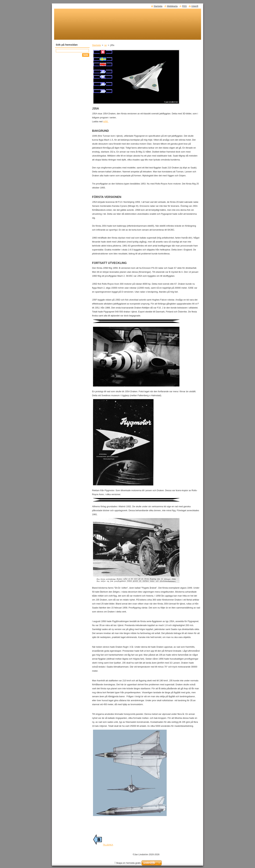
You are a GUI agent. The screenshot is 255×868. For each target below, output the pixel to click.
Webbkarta (172, 6)
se (106, 45)
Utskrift (195, 6)
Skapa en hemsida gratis (128, 863)
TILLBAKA (103, 845)
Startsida (97, 45)
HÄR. (106, 121)
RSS (184, 6)
